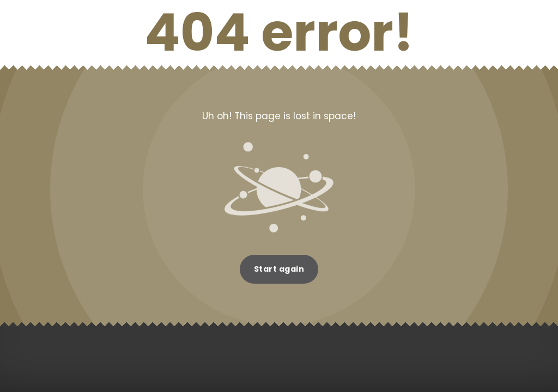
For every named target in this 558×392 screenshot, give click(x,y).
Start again (279, 269)
